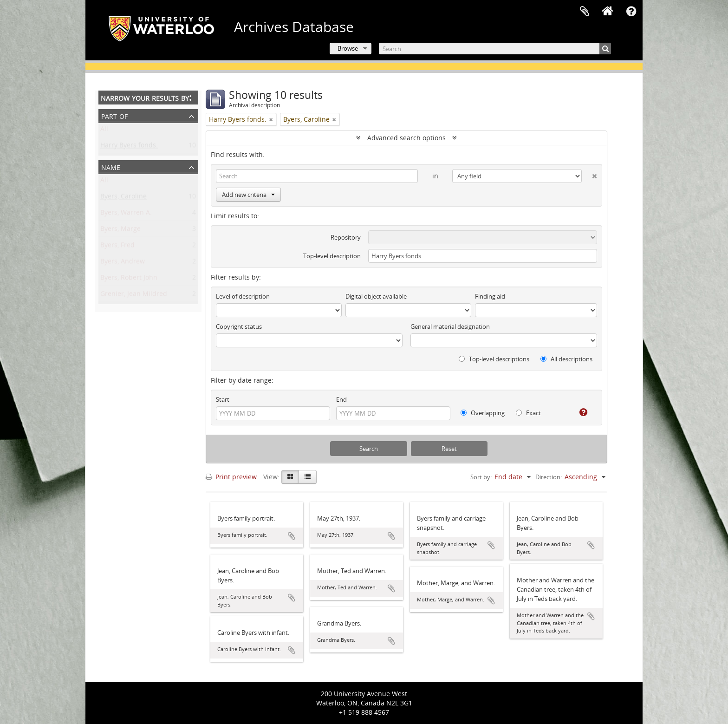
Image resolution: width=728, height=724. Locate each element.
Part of (114, 115)
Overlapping (483, 413)
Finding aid (490, 296)
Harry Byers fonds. (129, 147)
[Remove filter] (271, 119)
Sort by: (481, 477)
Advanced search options (406, 138)
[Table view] (308, 477)
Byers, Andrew (123, 263)
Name (111, 166)
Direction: (549, 477)
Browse (348, 48)
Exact (528, 413)
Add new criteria (248, 195)
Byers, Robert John (129, 279)
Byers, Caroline (123, 198)
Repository (346, 237)
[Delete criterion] (589, 174)
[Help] (580, 412)
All (104, 131)
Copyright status (239, 326)
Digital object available (376, 296)
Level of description (243, 296)
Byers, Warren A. (126, 214)
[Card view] (290, 477)
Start (223, 399)
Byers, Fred (117, 247)
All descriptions (566, 359)
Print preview (231, 477)
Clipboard (585, 12)
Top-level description (332, 256)
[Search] (495, 49)
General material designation (450, 326)
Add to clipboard (292, 536)
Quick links (631, 12)
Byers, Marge (120, 231)
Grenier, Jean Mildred (134, 296)
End (341, 399)
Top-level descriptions (494, 359)
